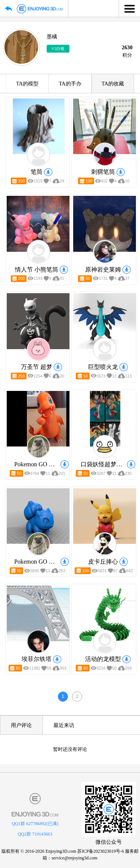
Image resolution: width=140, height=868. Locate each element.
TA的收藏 (113, 84)
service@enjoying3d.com (74, 858)
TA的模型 (27, 84)
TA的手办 (70, 84)
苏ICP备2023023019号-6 (101, 851)
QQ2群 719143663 (35, 834)
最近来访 (64, 725)
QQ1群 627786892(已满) (35, 824)
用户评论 (21, 725)
